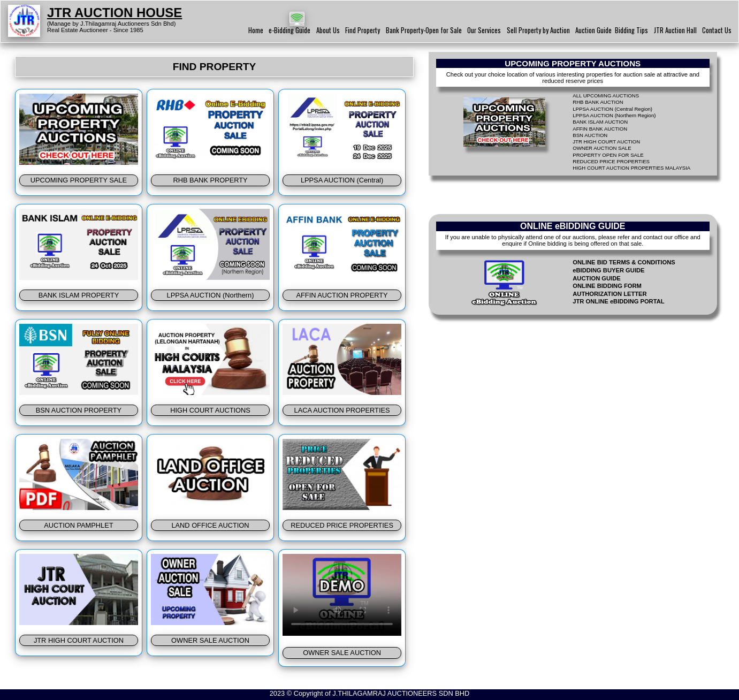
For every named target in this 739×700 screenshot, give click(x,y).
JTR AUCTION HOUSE (115, 13)
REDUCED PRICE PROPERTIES (611, 161)
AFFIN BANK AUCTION (600, 129)
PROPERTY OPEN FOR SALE (608, 155)
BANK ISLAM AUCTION (600, 122)
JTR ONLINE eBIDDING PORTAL (618, 301)
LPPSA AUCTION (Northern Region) (614, 115)
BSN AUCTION (590, 135)
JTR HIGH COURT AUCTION (606, 142)
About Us (328, 30)
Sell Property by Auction (538, 30)
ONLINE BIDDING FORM (607, 286)
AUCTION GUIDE (597, 278)
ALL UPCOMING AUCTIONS (606, 96)
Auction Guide (593, 30)
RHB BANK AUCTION (598, 102)
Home (256, 30)
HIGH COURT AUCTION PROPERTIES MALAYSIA (631, 168)
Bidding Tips (631, 30)
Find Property (363, 30)
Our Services (484, 30)
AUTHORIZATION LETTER (610, 294)
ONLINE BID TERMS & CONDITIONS (624, 262)
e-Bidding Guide (289, 30)
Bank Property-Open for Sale (424, 30)
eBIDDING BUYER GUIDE (608, 270)
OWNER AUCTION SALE (602, 148)
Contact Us (717, 30)
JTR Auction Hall (675, 30)
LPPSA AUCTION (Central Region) (612, 109)
